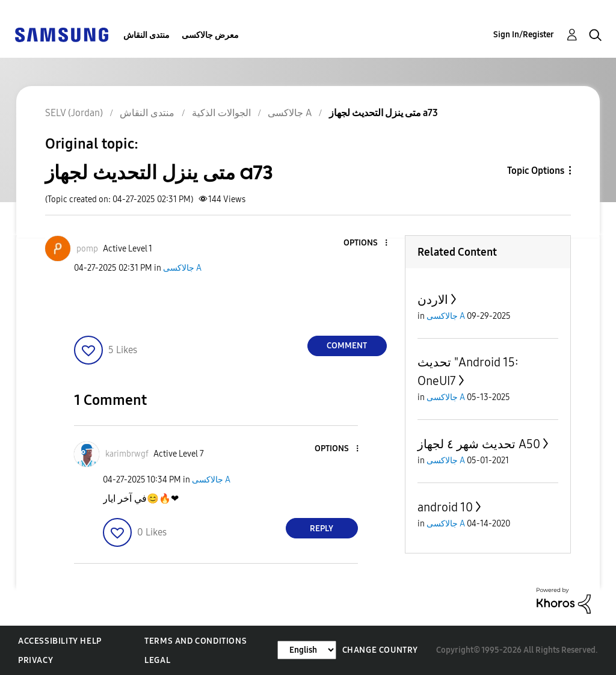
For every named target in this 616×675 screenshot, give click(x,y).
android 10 (445, 507)
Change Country (380, 650)
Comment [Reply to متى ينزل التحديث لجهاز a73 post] (347, 346)
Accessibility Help (60, 641)
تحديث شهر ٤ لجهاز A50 (479, 444)
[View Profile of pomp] (87, 249)
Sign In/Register (524, 35)
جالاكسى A (182, 268)
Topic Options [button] (536, 171)
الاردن (433, 300)
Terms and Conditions (196, 641)
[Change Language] (307, 650)
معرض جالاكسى (210, 35)
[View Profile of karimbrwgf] (127, 454)
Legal (157, 660)
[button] (366, 243)
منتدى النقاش (146, 35)
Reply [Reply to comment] (322, 529)
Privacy (35, 660)
